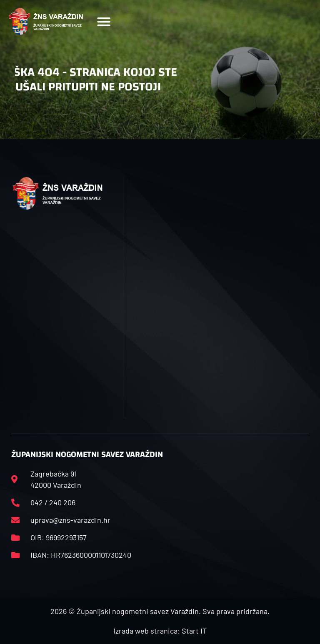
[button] (104, 21)
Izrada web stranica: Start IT (160, 631)
